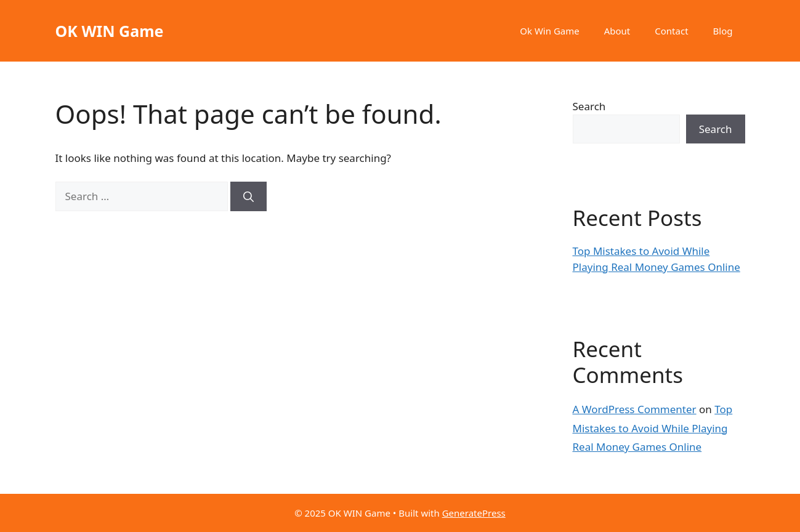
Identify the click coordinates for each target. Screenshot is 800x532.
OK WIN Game (110, 31)
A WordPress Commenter (635, 409)
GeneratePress (474, 513)
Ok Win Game (549, 31)
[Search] (248, 196)
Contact (671, 31)
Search (589, 106)
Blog (723, 31)
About (617, 31)
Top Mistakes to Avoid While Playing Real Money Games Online (653, 428)
